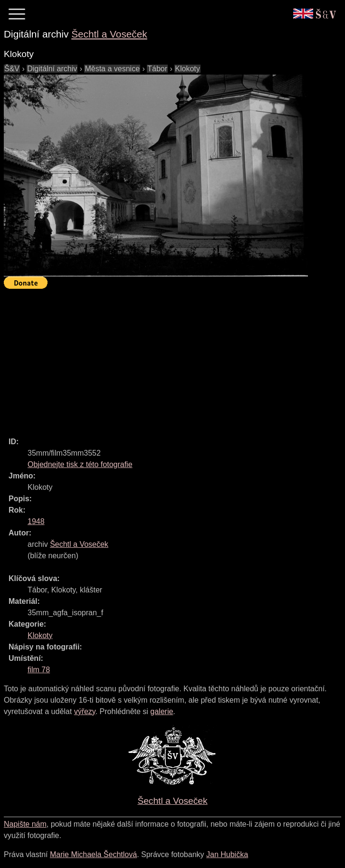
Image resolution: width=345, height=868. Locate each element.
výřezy (85, 711)
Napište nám (25, 824)
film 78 (39, 670)
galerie (162, 711)
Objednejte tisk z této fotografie (80, 464)
